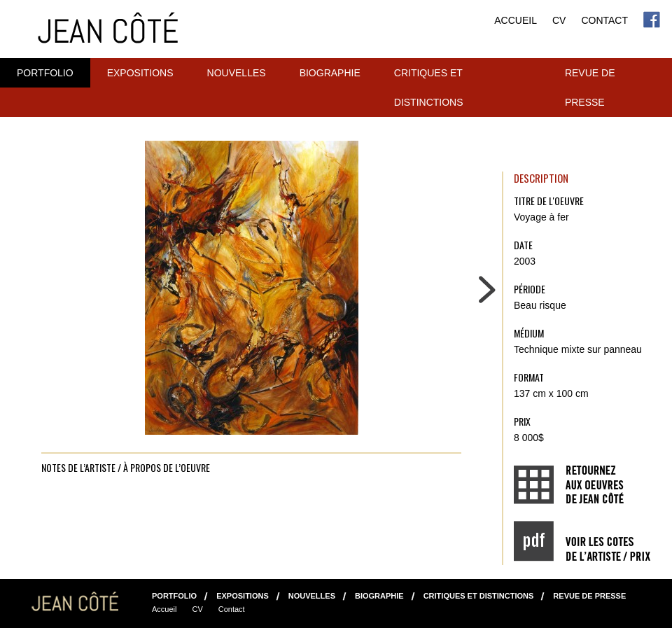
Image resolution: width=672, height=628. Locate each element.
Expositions (140, 73)
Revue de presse (590, 88)
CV (559, 20)
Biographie (330, 73)
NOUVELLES (237, 73)
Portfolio (45, 73)
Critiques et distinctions (429, 88)
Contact (604, 20)
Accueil (516, 20)
